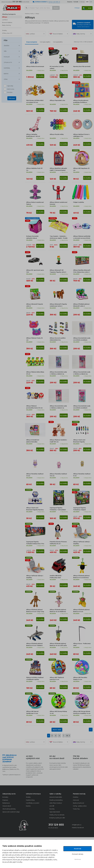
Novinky (52, 809)
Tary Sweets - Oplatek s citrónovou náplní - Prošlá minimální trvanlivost (59, 238)
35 (67, 736)
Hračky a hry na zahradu (57, 815)
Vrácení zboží (7, 806)
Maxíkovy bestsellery (56, 800)
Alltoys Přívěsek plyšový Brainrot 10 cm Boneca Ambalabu (81, 578)
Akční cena (11, 89)
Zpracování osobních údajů (11, 812)
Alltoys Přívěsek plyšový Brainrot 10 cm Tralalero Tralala (34, 645)
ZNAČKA (7, 46)
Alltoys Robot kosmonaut (35, 66)
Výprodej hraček (55, 812)
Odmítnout (78, 859)
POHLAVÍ (7, 57)
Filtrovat (12, 98)
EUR (91, 2)
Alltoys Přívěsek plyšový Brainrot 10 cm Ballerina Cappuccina (58, 611)
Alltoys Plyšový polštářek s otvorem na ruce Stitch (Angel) (82, 238)
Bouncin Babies (7, 22)
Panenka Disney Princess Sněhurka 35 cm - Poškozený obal (58, 544)
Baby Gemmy (7, 25)
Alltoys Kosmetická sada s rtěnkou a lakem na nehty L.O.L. (58, 408)
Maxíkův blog (30, 800)
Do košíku (40, 76)
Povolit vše (78, 849)
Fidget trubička (79, 202)
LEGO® (52, 806)
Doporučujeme (32, 42)
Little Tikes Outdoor (56, 803)
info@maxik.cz (77, 825)
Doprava (5, 800)
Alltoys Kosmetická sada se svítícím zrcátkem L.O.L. (82, 408)
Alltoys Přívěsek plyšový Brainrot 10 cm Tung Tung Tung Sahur (35, 611)
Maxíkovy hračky (29, 14)
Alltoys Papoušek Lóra (57, 100)
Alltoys (5, 17)
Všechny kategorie (9, 14)
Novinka (10, 92)
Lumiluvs (5, 20)
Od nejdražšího (58, 42)
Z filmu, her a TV (7, 33)
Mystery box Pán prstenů (82, 66)
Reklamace (6, 803)
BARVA (6, 74)
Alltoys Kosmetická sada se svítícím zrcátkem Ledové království (82, 340)
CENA (6, 79)
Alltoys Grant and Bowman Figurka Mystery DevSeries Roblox (35, 510)
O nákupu (82, 2)
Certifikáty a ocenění (33, 803)
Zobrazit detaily (78, 854)
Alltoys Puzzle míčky (57, 134)
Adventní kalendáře (56, 797)
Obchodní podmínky (9, 809)
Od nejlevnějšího (45, 42)
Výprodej (10, 86)
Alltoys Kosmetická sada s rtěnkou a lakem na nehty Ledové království (58, 374)
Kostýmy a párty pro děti (57, 818)
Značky (4, 30)
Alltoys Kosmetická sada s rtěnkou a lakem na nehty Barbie (82, 374)
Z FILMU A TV (8, 62)
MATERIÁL (7, 68)
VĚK (5, 51)
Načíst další (57, 730)
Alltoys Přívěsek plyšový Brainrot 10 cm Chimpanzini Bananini (81, 611)
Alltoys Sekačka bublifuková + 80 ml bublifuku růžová (33, 136)
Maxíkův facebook (78, 828)
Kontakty (5, 797)
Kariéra (28, 806)
